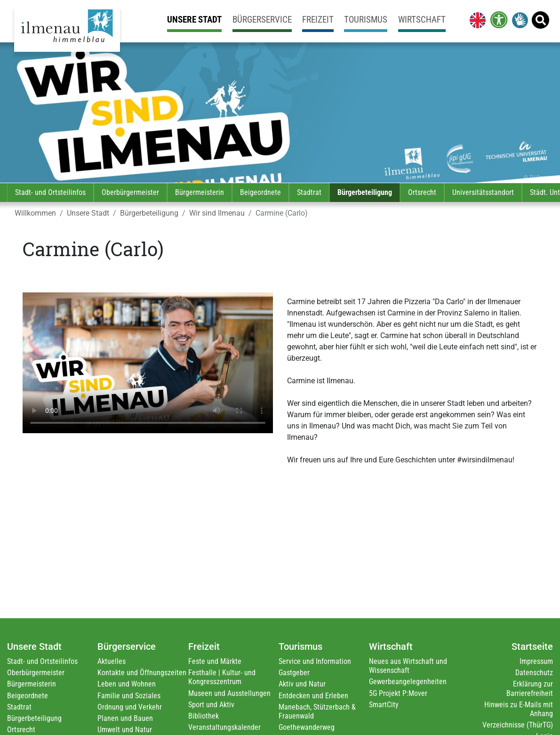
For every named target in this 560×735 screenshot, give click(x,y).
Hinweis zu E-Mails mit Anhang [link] (519, 709)
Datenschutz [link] (534, 673)
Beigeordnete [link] (260, 192)
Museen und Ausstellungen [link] (229, 693)
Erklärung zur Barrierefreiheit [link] (530, 688)
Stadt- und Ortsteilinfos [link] (50, 192)
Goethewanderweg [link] (307, 727)
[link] (476, 20)
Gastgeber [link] (294, 673)
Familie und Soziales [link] (129, 696)
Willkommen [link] (35, 213)
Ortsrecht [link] (422, 192)
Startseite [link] (532, 646)
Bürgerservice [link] (262, 20)
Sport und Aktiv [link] (211, 705)
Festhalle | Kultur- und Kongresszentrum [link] (222, 677)
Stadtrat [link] (309, 192)
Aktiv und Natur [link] (302, 684)
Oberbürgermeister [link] (130, 192)
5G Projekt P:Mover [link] (398, 693)
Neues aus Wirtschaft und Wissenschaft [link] (408, 666)
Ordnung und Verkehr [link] (130, 707)
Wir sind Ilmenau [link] (217, 213)
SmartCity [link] (384, 705)
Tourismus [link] (366, 20)
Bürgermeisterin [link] (200, 192)
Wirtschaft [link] (422, 20)
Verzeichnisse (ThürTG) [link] (518, 725)
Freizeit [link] (318, 20)
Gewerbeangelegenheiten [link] (408, 682)
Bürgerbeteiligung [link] (365, 192)
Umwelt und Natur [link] (125, 730)
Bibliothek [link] (204, 716)
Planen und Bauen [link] (125, 718)
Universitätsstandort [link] (483, 192)
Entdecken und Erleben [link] (313, 696)
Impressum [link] (536, 661)
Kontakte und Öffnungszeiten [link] (142, 673)
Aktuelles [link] (112, 661)
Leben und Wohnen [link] (127, 684)
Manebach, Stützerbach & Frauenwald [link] (317, 711)
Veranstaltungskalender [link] (224, 727)
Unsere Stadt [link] (194, 20)
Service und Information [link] (315, 661)
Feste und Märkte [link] (215, 661)
